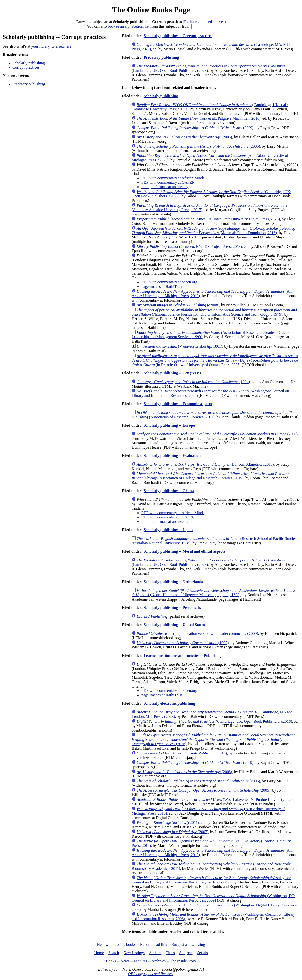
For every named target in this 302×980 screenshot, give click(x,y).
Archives (158, 961)
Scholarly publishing (29, 63)
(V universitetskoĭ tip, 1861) (179, 346)
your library (40, 46)
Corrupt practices (26, 67)
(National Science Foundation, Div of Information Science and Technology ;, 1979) (214, 312)
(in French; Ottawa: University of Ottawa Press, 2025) (215, 360)
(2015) (213, 739)
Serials (202, 953)
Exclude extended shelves (204, 22)
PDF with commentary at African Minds (173, 178)
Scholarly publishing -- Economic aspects (178, 404)
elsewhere (63, 46)
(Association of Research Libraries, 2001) (213, 415)
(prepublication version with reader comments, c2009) (197, 633)
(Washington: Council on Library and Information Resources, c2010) (211, 880)
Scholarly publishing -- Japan (168, 530)
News (125, 961)
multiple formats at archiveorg (165, 187)
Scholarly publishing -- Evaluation (172, 456)
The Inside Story (183, 961)
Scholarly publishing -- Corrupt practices (178, 36)
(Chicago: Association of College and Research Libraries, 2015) (210, 476)
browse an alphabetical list (129, 26)
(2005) (203, 790)
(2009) (195, 128)
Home (99, 953)
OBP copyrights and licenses (151, 974)
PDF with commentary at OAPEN (168, 182)
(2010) (182, 753)
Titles (170, 953)
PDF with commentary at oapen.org (169, 282)
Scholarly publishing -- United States (174, 625)
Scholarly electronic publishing (169, 703)
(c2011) (168, 823)
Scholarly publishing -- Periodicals (172, 608)
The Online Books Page (151, 10)
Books (111, 961)
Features (140, 961)
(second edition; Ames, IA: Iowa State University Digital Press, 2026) (208, 219)
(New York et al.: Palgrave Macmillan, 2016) (199, 118)
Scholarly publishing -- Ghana (169, 491)
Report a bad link (154, 944)
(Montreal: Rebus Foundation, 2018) (213, 231)
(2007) (172, 832)
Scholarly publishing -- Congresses (172, 373)
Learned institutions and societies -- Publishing (183, 655)
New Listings (134, 953)
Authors (155, 953)
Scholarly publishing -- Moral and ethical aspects (184, 551)
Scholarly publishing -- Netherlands (173, 582)
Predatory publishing (29, 84)
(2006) (184, 137)
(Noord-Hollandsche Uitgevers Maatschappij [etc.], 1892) (214, 593)
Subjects (186, 953)
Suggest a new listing (188, 944)
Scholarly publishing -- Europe (169, 425)
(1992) (183, 643)
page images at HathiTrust (162, 286)
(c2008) (178, 305)
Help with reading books (116, 944)
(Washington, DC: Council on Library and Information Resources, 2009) (213, 898)
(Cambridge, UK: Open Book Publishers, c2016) (214, 721)
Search (114, 953)
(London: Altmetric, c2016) (205, 464)
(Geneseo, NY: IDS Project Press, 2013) (189, 246)
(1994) (193, 382)
